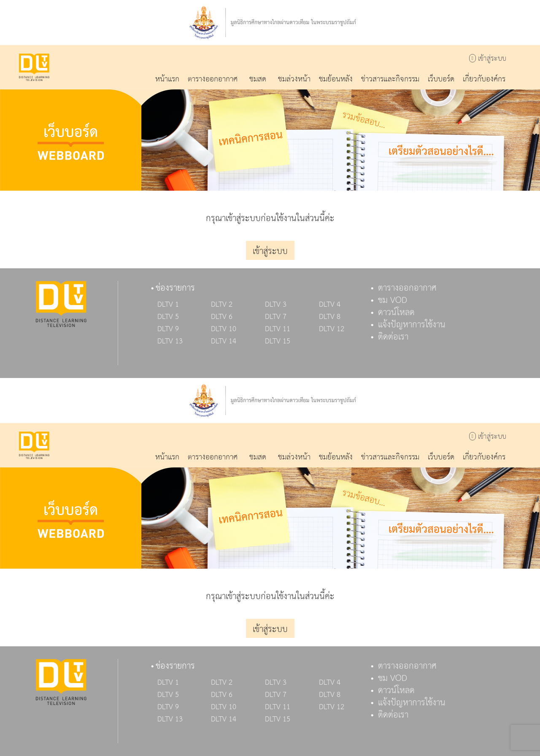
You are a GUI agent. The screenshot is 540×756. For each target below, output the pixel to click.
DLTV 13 (170, 341)
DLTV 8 (330, 317)
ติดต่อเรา (393, 337)
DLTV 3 (276, 305)
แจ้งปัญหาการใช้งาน (412, 325)
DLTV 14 (224, 341)
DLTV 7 (276, 317)
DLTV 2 (222, 305)
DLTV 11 (278, 329)
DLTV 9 (168, 329)
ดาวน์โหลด (396, 313)
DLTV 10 (224, 329)
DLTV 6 (222, 317)
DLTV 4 (330, 305)
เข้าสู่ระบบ (488, 59)
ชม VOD (393, 300)
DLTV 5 (168, 317)
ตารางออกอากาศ (407, 288)
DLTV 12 (332, 329)
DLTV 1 (168, 305)
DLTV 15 (278, 341)
